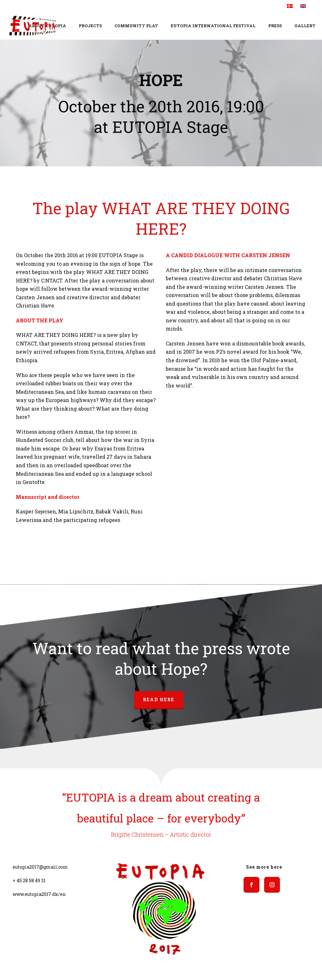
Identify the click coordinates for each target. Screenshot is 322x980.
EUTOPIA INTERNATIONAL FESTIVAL (213, 26)
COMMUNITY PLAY (136, 26)
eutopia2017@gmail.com (40, 867)
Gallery (305, 26)
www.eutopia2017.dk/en (39, 894)
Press (275, 26)
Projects (90, 26)
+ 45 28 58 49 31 (29, 881)
